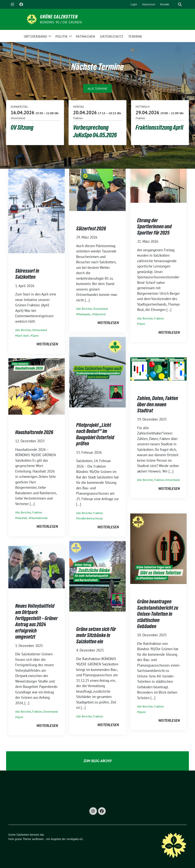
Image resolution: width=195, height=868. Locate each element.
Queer (142, 712)
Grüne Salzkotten (59, 17)
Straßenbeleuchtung (90, 518)
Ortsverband (40, 330)
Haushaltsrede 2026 (34, 432)
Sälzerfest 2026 (91, 228)
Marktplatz (84, 314)
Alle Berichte (23, 330)
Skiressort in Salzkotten (27, 274)
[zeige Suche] (180, 4)
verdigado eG (75, 839)
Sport (35, 336)
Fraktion (159, 318)
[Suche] (174, 4)
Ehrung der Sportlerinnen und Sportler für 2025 (154, 226)
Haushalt (22, 518)
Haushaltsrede (39, 518)
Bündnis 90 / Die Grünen (61, 22)
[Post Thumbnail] (37, 211)
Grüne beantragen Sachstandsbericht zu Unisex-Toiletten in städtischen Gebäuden (158, 614)
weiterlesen (47, 344)
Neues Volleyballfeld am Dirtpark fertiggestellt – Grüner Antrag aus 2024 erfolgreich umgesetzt (36, 621)
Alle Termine (97, 89)
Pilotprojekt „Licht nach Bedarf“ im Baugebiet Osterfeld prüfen (95, 434)
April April (23, 336)
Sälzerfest (100, 314)
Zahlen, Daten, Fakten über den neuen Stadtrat (158, 404)
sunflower (38, 839)
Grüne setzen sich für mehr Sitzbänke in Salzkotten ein (96, 635)
